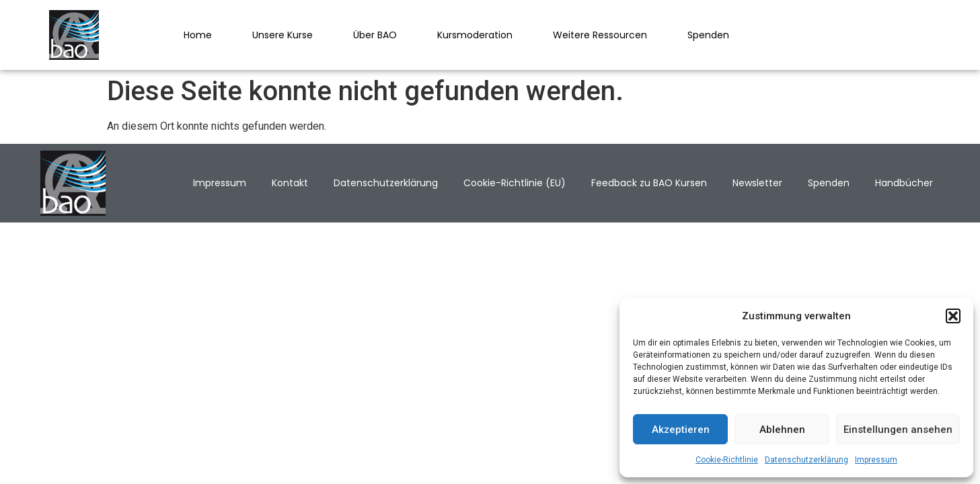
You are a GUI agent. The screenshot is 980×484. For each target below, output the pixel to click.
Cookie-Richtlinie (727, 460)
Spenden (708, 35)
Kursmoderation (475, 35)
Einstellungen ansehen (898, 430)
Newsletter (757, 183)
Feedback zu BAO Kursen (649, 183)
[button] (953, 316)
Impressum (876, 460)
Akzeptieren (681, 430)
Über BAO (375, 35)
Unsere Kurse (282, 35)
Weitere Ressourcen (600, 35)
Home (198, 35)
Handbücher (904, 183)
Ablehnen (782, 430)
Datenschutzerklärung (806, 460)
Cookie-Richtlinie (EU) (515, 183)
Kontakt (290, 183)
